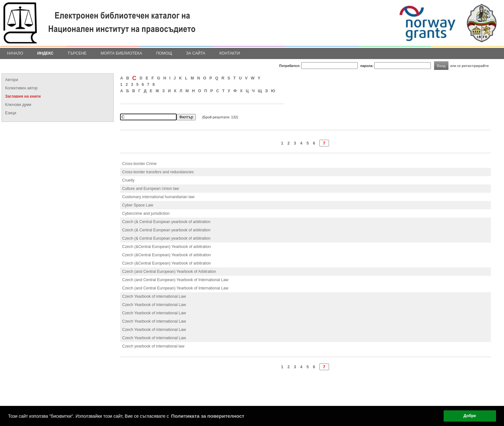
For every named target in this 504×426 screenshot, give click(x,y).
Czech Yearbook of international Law (154, 296)
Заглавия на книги (23, 96)
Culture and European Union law (150, 189)
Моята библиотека (121, 53)
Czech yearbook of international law (153, 346)
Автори (12, 80)
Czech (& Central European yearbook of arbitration (166, 222)
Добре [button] (470, 416)
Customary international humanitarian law (158, 197)
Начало (15, 53)
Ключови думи (18, 105)
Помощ (164, 53)
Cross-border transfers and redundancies (158, 172)
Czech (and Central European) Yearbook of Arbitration (169, 272)
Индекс (46, 53)
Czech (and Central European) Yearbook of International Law (175, 280)
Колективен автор (21, 88)
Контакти (230, 53)
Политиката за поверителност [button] (208, 416)
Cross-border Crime (139, 164)
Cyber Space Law (137, 205)
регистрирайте (475, 66)
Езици (11, 113)
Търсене (77, 53)
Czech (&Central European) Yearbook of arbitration (166, 247)
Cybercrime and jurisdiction (146, 213)
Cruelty (128, 180)
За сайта (196, 53)
